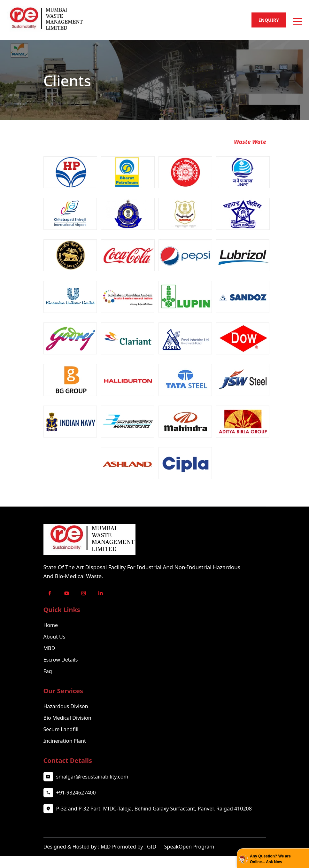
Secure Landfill (61, 729)
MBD (49, 648)
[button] (297, 19)
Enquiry (269, 20)
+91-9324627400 (76, 793)
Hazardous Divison (66, 706)
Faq (48, 671)
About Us (54, 637)
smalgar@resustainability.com (92, 777)
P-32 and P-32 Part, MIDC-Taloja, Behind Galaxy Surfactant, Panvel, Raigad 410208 (154, 809)
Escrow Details (61, 660)
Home (51, 625)
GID (152, 847)
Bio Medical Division (67, 718)
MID (106, 847)
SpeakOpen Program (189, 847)
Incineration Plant (65, 741)
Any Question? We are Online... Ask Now (270, 859)
